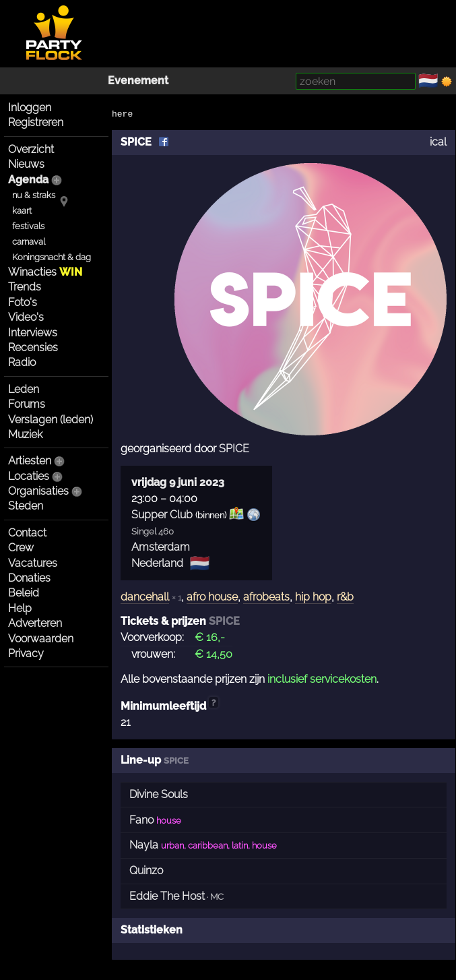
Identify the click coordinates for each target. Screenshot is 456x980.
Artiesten (30, 461)
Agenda (28, 180)
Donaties (29, 578)
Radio (22, 362)
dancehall (145, 597)
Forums (27, 404)
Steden (26, 506)
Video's (26, 317)
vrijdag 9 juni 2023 (178, 482)
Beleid (24, 593)
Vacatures (33, 563)
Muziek (25, 434)
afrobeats (266, 597)
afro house (212, 597)
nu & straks (34, 195)
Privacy (26, 653)
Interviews (33, 333)
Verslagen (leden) (51, 420)
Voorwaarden (41, 639)
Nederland (157, 563)
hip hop (313, 597)
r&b (345, 597)
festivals (28, 226)
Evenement (138, 81)
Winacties (45, 272)
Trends (25, 287)
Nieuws (26, 164)
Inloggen (30, 108)
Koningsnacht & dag (52, 257)
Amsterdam (161, 547)
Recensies (33, 347)
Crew (21, 548)
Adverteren (35, 623)
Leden (24, 389)
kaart (22, 211)
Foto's (23, 302)
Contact (27, 533)
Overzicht (31, 149)
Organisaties (38, 491)
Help (20, 608)
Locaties (29, 476)
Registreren (36, 122)
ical (438, 142)
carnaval (29, 242)
